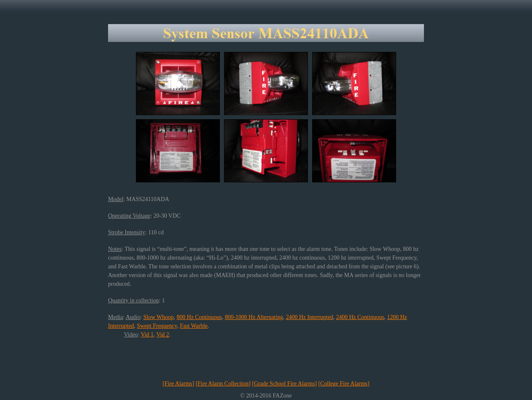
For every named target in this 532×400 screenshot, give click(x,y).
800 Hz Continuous (199, 317)
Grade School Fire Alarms (284, 384)
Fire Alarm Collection (223, 384)
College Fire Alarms (344, 384)
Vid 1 (147, 335)
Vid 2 (163, 335)
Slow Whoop (159, 317)
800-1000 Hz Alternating (254, 317)
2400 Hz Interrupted (310, 317)
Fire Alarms (179, 384)
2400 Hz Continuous (360, 317)
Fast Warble (194, 326)
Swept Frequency (157, 326)
